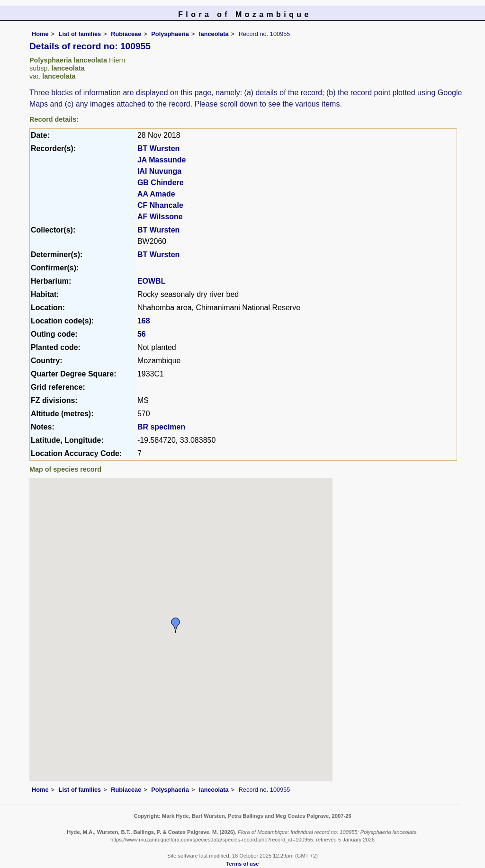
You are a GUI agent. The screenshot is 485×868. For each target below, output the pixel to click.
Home (40, 34)
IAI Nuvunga (159, 171)
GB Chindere (161, 183)
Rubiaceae (126, 34)
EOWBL (152, 281)
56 (142, 334)
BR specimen (161, 427)
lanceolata (214, 34)
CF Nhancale (160, 205)
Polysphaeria (170, 34)
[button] (176, 625)
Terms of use (243, 864)
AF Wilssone (160, 217)
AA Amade (156, 194)
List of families (80, 34)
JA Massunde (162, 160)
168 (144, 321)
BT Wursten (158, 148)
